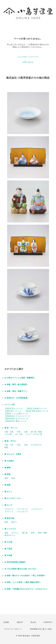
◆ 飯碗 (7, 468)
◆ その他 (8, 542)
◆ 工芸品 (8, 549)
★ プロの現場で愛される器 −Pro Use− (21, 569)
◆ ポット (8, 492)
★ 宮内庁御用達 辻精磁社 (15, 562)
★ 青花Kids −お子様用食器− (16, 398)
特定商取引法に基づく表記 (41, 629)
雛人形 (25, 533)
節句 (33, 533)
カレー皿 (19, 434)
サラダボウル (36, 445)
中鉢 (19, 445)
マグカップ (9, 509)
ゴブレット (9, 512)
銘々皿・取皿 (36, 432)
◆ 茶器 (7, 474)
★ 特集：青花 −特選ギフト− (16, 391)
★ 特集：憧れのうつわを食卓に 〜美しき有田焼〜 (25, 576)
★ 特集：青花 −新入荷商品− (16, 384)
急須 (13, 478)
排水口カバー (10, 535)
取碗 (6, 447)
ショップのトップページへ (28, 57)
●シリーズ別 (10, 405)
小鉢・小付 (9, 445)
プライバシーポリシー (13, 629)
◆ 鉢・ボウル (10, 441)
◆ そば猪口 (9, 461)
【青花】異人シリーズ (14, 409)
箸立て (14, 522)
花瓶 (6, 533)
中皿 (19, 432)
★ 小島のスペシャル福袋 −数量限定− (20, 378)
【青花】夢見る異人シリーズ (37, 411)
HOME (6, 622)
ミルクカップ (37, 509)
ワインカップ (22, 512)
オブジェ (15, 533)
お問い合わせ (28, 62)
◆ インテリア (10, 529)
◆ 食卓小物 (9, 518)
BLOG (33, 622)
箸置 (6, 522)
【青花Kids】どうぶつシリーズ (17, 416)
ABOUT (20, 622)
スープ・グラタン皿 (34, 434)
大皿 (26, 432)
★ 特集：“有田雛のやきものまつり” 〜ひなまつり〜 (26, 589)
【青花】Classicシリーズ (36, 409)
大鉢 (26, 445)
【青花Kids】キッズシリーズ (16, 419)
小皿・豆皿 (9, 432)
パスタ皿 (8, 434)
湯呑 (6, 478)
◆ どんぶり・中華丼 (13, 454)
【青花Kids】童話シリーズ (15, 421)
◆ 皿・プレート (11, 428)
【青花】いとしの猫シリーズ (16, 414)
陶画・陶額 (43, 533)
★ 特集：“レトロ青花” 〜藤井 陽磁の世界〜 (23, 582)
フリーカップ (22, 509)
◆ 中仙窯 (8, 555)
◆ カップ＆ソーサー (13, 498)
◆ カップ (8, 505)
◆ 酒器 (7, 485)
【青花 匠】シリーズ (13, 411)
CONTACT (48, 622)
